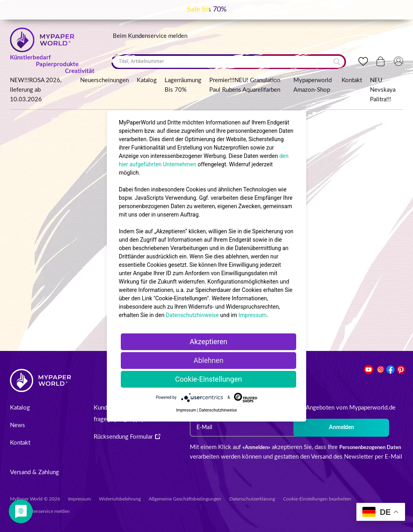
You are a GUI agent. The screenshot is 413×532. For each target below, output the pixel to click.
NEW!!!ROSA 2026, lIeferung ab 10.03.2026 (36, 90)
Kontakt (352, 80)
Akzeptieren (209, 342)
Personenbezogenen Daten (370, 448)
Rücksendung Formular (127, 437)
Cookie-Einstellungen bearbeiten (317, 499)
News (18, 425)
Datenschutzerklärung (252, 499)
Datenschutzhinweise (192, 315)
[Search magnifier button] (337, 62)
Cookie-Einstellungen (208, 379)
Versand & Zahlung (34, 472)
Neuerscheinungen (104, 80)
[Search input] (225, 61)
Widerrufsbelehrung (120, 499)
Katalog (147, 80)
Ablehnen (208, 360)
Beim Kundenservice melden (150, 36)
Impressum (80, 499)
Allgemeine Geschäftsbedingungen (185, 499)
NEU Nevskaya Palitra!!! (383, 90)
